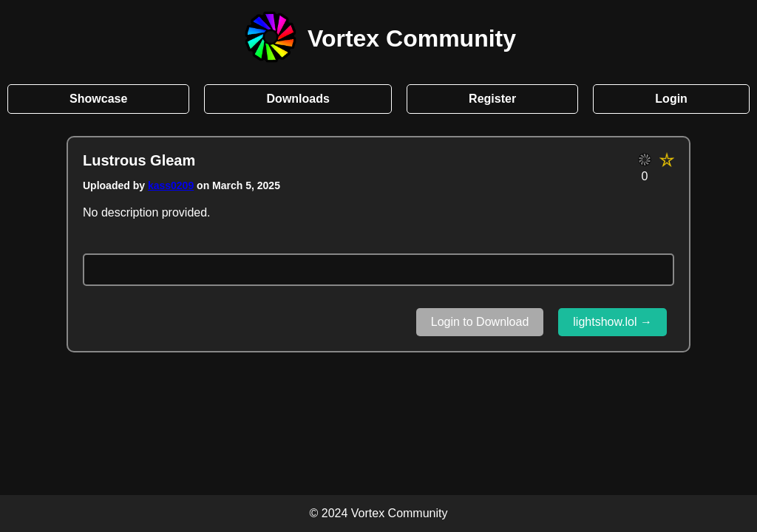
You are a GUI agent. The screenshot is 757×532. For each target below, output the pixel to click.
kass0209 (171, 185)
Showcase (98, 99)
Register (492, 99)
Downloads (298, 99)
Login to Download (480, 322)
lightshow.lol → (612, 322)
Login (671, 99)
